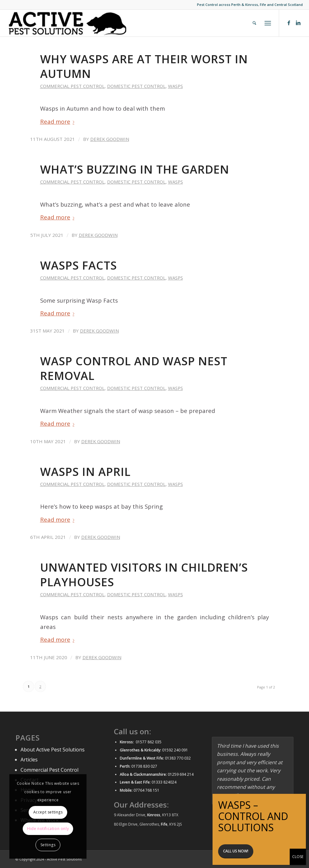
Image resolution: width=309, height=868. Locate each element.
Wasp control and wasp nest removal (134, 368)
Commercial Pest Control (49, 770)
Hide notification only (48, 829)
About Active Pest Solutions (53, 750)
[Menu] (268, 23)
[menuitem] (254, 23)
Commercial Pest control (72, 86)
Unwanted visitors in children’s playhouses (144, 575)
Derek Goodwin (110, 139)
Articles (29, 760)
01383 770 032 (177, 758)
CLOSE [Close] (298, 857)
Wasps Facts (79, 265)
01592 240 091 (175, 750)
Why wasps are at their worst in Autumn (144, 66)
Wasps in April (85, 472)
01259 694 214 (181, 774)
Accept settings (48, 812)
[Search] (254, 23)
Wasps (176, 86)
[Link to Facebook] (289, 23)
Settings (48, 845)
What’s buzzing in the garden (135, 169)
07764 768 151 (146, 790)
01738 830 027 (144, 766)
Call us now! (236, 851)
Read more (59, 121)
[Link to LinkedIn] (298, 23)
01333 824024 (164, 782)
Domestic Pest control (136, 86)
